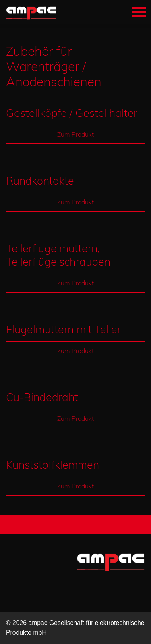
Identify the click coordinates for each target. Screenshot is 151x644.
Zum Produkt (75, 134)
